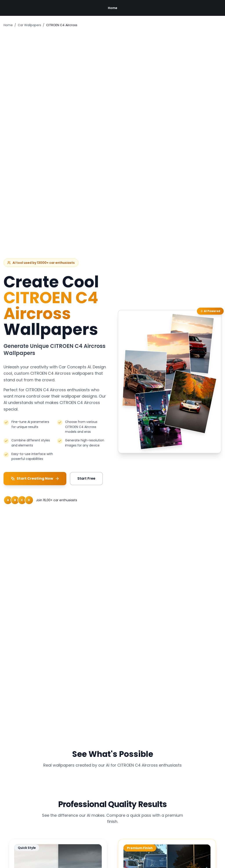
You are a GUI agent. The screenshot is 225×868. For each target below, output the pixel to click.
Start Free (86, 478)
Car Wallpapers (29, 25)
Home (113, 8)
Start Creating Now (35, 478)
